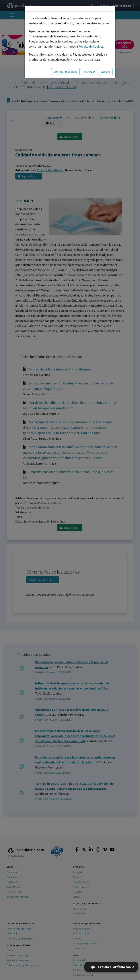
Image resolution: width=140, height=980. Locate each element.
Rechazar (89, 72)
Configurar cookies (65, 72)
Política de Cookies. (91, 47)
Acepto (106, 72)
